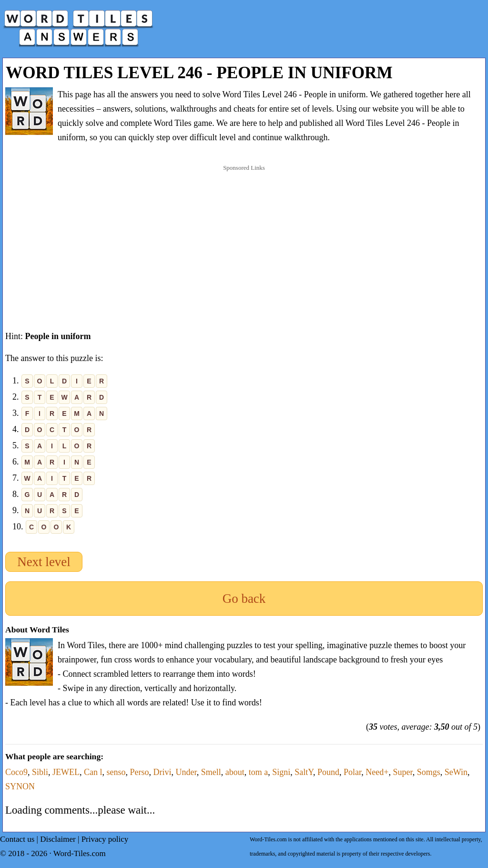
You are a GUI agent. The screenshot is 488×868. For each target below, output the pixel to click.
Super (402, 772)
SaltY (304, 772)
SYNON (20, 786)
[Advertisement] (244, 238)
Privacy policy (105, 839)
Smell (211, 772)
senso (116, 772)
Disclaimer (58, 839)
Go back (244, 599)
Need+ (377, 772)
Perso (140, 772)
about (235, 772)
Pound (328, 772)
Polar (352, 772)
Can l (93, 772)
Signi (281, 772)
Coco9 (16, 772)
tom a (259, 772)
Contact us (17, 839)
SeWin (456, 772)
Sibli (40, 772)
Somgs (429, 772)
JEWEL (66, 772)
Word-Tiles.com (80, 853)
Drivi (163, 772)
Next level (44, 562)
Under (186, 772)
